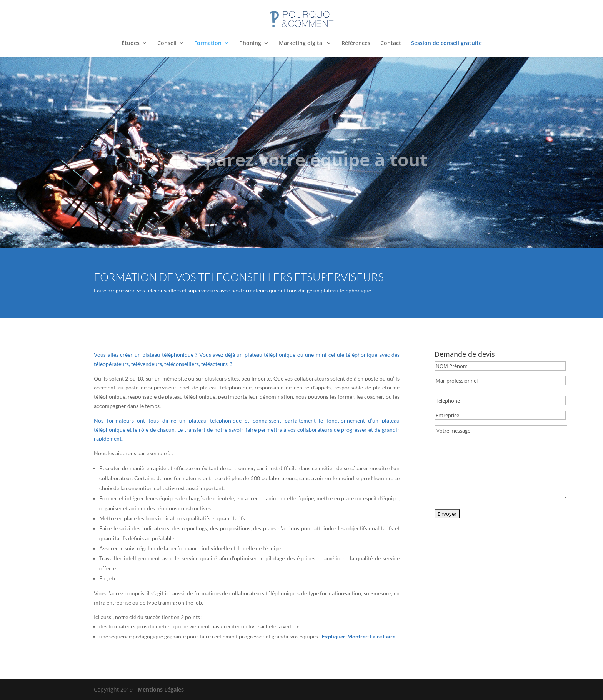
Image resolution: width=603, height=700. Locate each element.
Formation (208, 43)
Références (356, 43)
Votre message (501, 462)
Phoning (250, 43)
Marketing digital (301, 43)
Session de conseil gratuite (446, 43)
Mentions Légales (161, 689)
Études (131, 43)
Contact (391, 43)
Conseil (167, 43)
